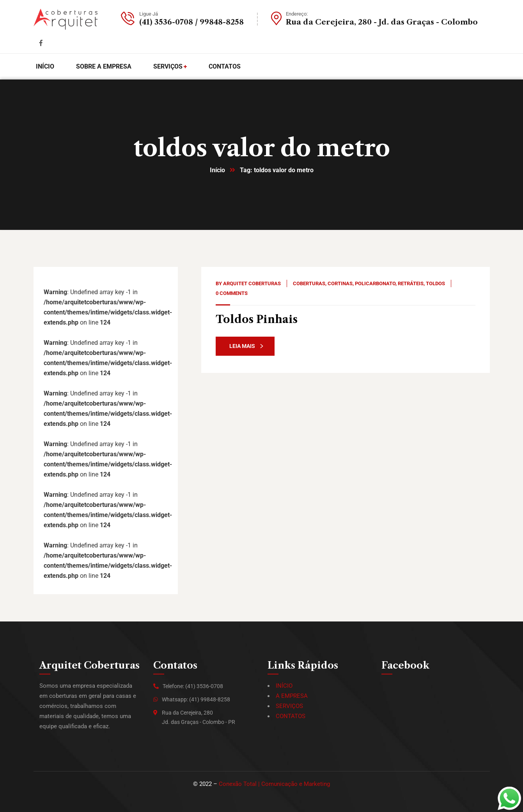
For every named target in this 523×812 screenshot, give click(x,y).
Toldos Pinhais (257, 319)
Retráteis (411, 283)
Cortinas (340, 283)
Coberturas (309, 283)
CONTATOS (291, 716)
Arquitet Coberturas (252, 283)
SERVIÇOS (289, 706)
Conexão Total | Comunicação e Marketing (274, 784)
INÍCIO (284, 686)
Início (217, 170)
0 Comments (232, 293)
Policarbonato (375, 283)
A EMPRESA (292, 696)
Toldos (435, 283)
